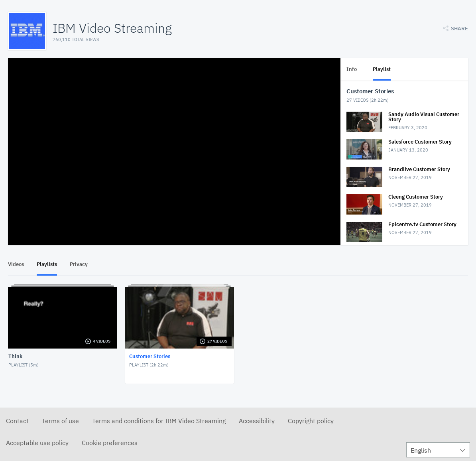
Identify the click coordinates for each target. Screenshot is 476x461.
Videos (16, 264)
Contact (17, 421)
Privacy (79, 264)
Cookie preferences (110, 443)
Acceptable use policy (37, 443)
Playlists (47, 264)
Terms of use (60, 421)
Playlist (382, 69)
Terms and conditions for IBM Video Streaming (159, 421)
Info (352, 69)
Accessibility (257, 421)
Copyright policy (311, 421)
